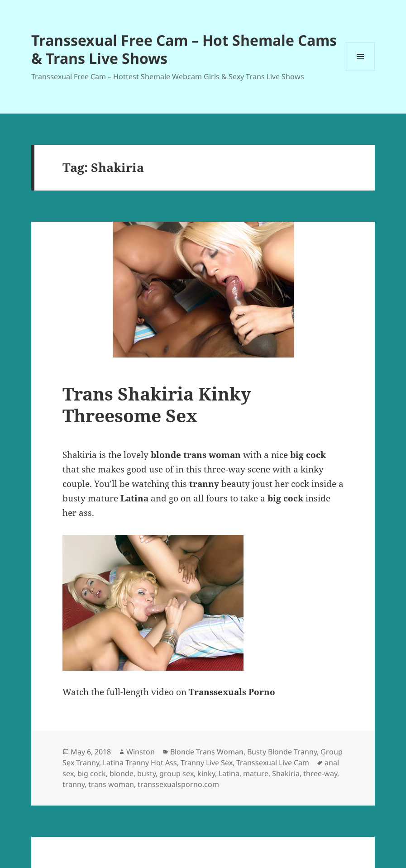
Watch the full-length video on (169, 692)
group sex (177, 773)
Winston (141, 752)
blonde (122, 773)
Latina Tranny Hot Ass (140, 763)
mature (256, 773)
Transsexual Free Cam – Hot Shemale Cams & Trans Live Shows (184, 49)
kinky (206, 773)
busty (146, 773)
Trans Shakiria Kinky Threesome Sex (157, 404)
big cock (92, 773)
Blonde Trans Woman (207, 752)
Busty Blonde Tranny (282, 752)
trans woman (111, 784)
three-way (320, 773)
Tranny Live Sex (207, 763)
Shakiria (286, 773)
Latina (229, 773)
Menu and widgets (361, 71)
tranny (74, 784)
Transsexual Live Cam (273, 763)
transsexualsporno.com (178, 784)
